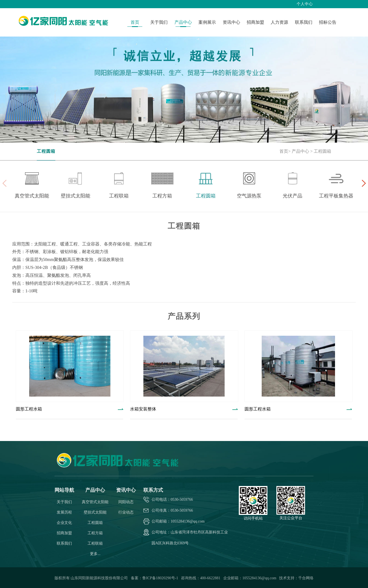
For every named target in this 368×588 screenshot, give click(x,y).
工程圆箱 (46, 151)
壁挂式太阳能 (95, 512)
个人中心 (305, 4)
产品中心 (300, 151)
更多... (95, 554)
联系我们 (64, 543)
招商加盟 (64, 533)
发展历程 (64, 512)
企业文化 (64, 523)
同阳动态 (126, 502)
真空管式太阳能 (95, 502)
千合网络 (306, 578)
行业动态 (126, 512)
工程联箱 (95, 543)
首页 (284, 151)
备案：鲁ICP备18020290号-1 (155, 578)
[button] (364, 183)
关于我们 (64, 502)
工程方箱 (95, 533)
